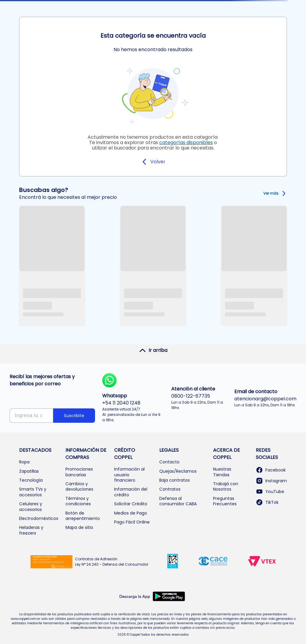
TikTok (267, 502)
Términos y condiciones (78, 501)
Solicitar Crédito (131, 504)
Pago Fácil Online (132, 522)
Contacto (169, 462)
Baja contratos (175, 480)
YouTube (270, 492)
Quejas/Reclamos (178, 471)
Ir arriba (153, 350)
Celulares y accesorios (31, 506)
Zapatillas (29, 471)
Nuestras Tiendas (222, 472)
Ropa (24, 462)
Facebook (271, 470)
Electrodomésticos (39, 518)
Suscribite (74, 416)
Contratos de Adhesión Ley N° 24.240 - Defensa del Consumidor (112, 562)
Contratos (170, 489)
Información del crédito (131, 492)
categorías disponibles (186, 142)
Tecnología (31, 480)
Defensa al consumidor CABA (178, 501)
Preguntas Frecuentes (225, 501)
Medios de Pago (131, 513)
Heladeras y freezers (31, 530)
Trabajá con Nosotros (226, 486)
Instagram (271, 481)
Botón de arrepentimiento (83, 516)
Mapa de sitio (79, 527)
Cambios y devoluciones (79, 486)
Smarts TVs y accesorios (33, 492)
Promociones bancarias (79, 472)
